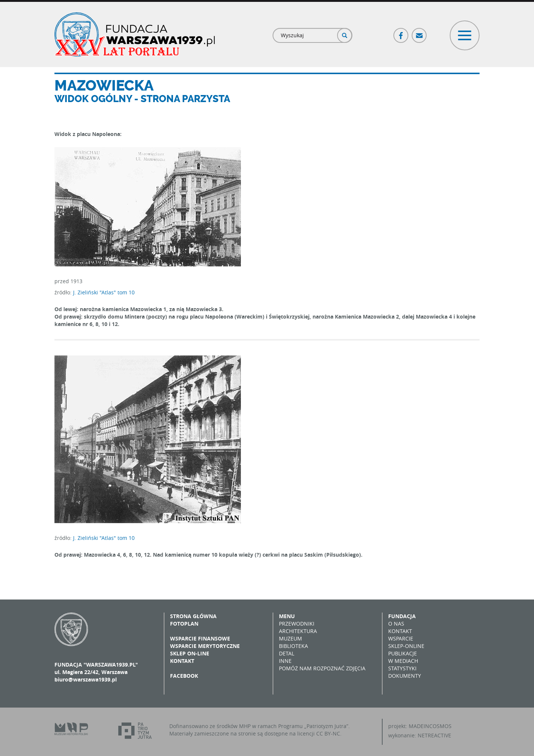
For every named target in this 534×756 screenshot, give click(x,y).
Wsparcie (401, 638)
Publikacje (403, 653)
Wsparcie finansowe (200, 638)
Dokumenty (405, 676)
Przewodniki (297, 624)
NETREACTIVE (434, 735)
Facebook (401, 32)
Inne (285, 661)
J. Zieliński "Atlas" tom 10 (104, 292)
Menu (287, 616)
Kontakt (182, 661)
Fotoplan (184, 624)
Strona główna (193, 616)
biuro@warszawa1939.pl (86, 679)
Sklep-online (406, 646)
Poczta (420, 32)
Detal (287, 653)
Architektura (298, 631)
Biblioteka (293, 646)
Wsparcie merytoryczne (205, 646)
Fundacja (402, 616)
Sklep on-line (190, 653)
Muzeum (290, 638)
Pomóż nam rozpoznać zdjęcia (322, 668)
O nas (396, 624)
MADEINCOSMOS (430, 726)
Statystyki (402, 668)
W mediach (403, 661)
